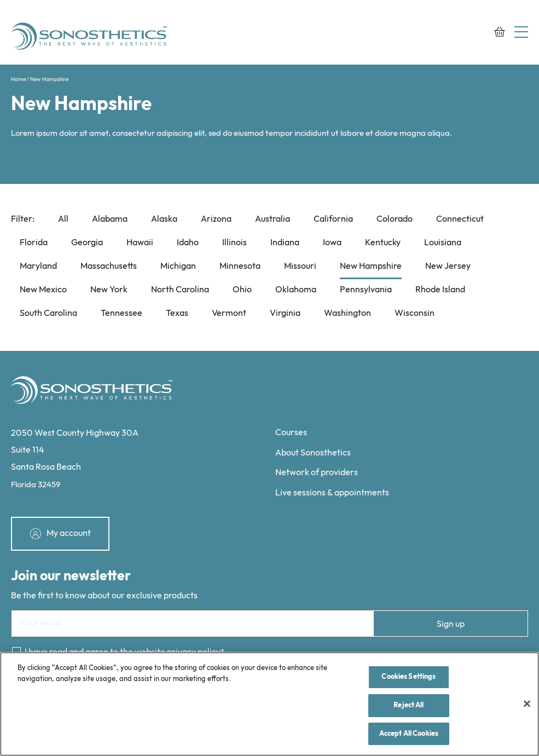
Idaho (188, 243)
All (63, 219)
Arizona (216, 219)
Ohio (242, 290)
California (333, 219)
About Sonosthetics (313, 453)
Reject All (408, 707)
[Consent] (16, 651)
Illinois (234, 243)
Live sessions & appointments (332, 493)
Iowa (332, 243)
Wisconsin (415, 313)
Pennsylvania (366, 290)
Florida (34, 243)
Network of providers (317, 473)
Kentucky (383, 243)
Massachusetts (109, 266)
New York (109, 290)
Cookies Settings (408, 678)
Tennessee (121, 313)
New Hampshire (371, 266)
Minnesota (240, 266)
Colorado (395, 219)
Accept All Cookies (409, 735)
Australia (273, 219)
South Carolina (48, 313)
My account (69, 533)
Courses (291, 433)
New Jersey (448, 266)
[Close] (527, 705)
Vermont (229, 313)
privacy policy (194, 652)
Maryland (38, 266)
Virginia (285, 313)
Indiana (285, 243)
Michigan (178, 266)
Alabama (110, 219)
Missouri (300, 266)
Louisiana (443, 243)
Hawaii (140, 243)
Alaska (164, 219)
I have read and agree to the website (123, 652)
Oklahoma (296, 290)
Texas (177, 313)
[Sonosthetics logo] (90, 38)
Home (18, 79)
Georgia (87, 243)
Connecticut (460, 219)
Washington (347, 313)
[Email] (269, 624)
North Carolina (180, 290)
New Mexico (43, 290)
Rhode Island (440, 290)
